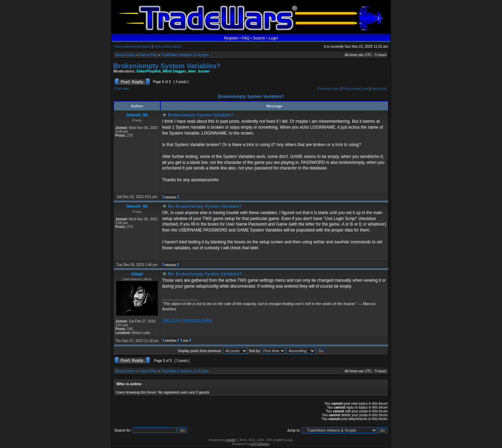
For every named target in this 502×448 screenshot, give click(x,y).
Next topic (379, 89)
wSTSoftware (260, 444)
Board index (125, 55)
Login (273, 38)
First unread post (356, 89)
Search (259, 38)
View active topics (168, 47)
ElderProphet (149, 71)
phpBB (231, 440)
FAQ (246, 38)
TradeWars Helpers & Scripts (185, 55)
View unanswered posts (132, 47)
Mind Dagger (174, 71)
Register (231, 38)
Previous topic (329, 89)
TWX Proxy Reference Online (187, 320)
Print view (121, 89)
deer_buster (199, 71)
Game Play (148, 55)
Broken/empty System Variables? (167, 66)
